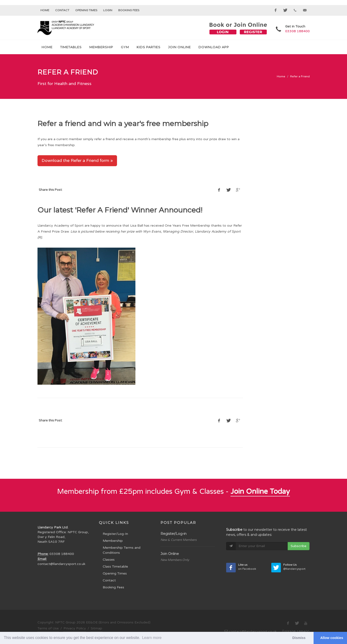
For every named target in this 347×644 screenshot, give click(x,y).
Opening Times (86, 10)
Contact (62, 10)
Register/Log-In (115, 534)
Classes (109, 560)
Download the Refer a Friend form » (77, 160)
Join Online (170, 554)
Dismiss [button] (299, 638)
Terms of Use (48, 628)
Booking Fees (113, 587)
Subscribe (299, 546)
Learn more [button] (152, 638)
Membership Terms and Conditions (122, 550)
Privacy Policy (75, 628)
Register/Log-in (173, 534)
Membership (113, 541)
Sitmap (96, 628)
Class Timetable (115, 567)
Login (108, 10)
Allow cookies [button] (332, 638)
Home (45, 10)
